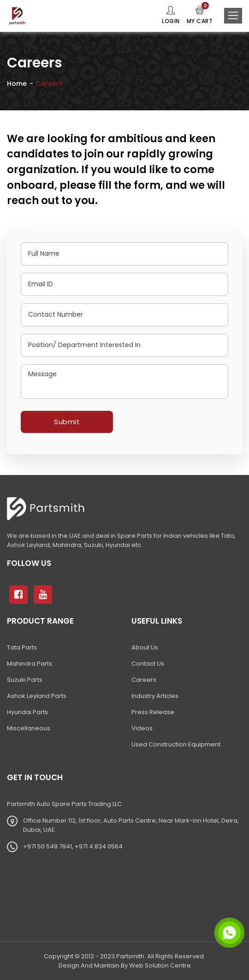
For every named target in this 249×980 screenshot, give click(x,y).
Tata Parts (22, 647)
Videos (142, 728)
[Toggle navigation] (233, 16)
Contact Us (148, 664)
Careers (144, 680)
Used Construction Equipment (176, 744)
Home (17, 84)
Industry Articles (155, 696)
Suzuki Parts (25, 680)
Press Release (153, 712)
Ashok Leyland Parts (37, 696)
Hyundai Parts (27, 712)
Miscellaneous (29, 728)
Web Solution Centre (160, 965)
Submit (67, 422)
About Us (145, 647)
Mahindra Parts (30, 664)
